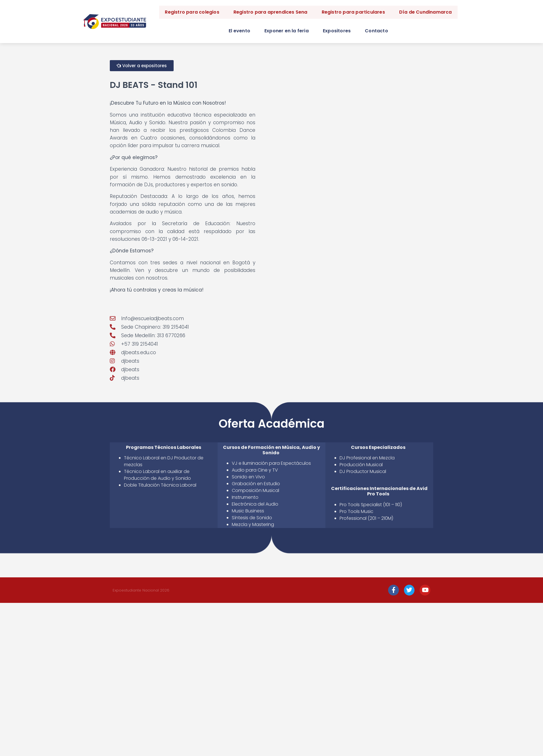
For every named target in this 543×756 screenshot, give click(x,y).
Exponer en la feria (287, 31)
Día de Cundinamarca (426, 12)
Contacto (376, 31)
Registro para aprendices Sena (271, 12)
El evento (239, 31)
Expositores (337, 31)
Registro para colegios (192, 12)
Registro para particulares (353, 12)
